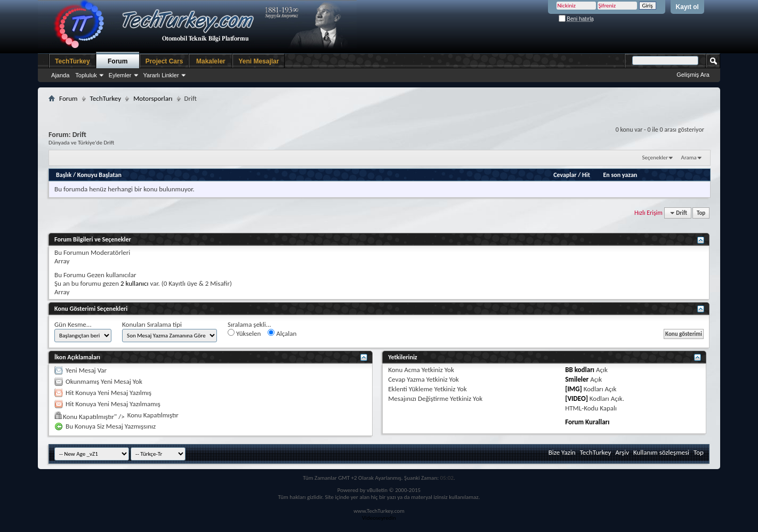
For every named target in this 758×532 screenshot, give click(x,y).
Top (701, 213)
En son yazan (620, 175)
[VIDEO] (576, 398)
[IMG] (574, 389)
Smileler (577, 379)
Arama (689, 158)
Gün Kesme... (73, 324)
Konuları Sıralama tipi (152, 324)
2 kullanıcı (135, 283)
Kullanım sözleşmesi (661, 452)
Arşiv (622, 452)
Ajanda (60, 75)
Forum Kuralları (587, 422)
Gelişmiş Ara (693, 75)
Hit (586, 175)
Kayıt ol (687, 7)
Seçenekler (655, 158)
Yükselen (244, 333)
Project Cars (164, 61)
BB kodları (580, 370)
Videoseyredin (379, 518)
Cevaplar (565, 175)
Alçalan (282, 333)
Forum (118, 61)
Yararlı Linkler (161, 75)
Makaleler (211, 61)
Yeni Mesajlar (259, 61)
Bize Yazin (562, 452)
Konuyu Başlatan (99, 175)
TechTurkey (72, 61)
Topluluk (86, 75)
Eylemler (120, 75)
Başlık (64, 175)
